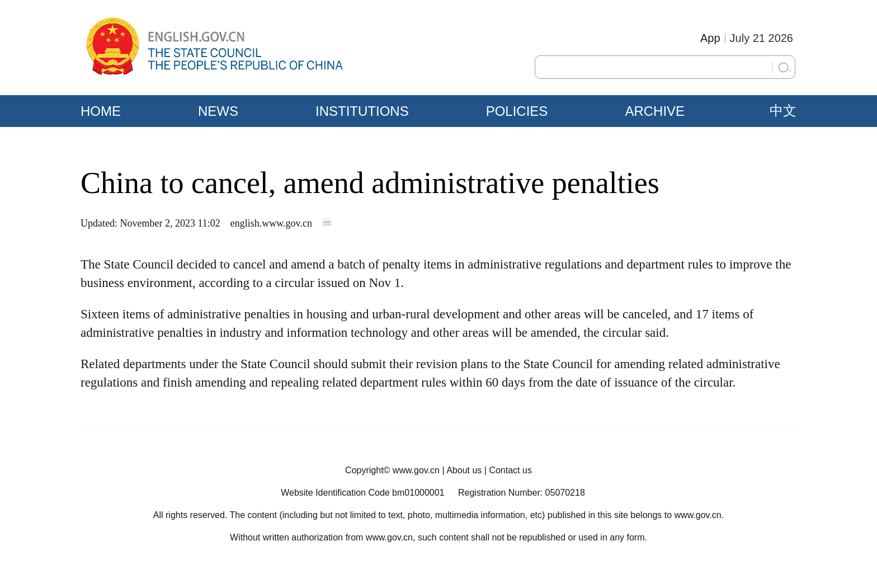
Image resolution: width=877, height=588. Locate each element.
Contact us (510, 470)
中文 (783, 111)
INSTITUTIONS (362, 111)
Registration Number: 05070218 (522, 493)
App (710, 38)
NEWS (218, 111)
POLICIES (517, 111)
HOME (101, 111)
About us (464, 470)
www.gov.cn (416, 470)
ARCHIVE (655, 111)
